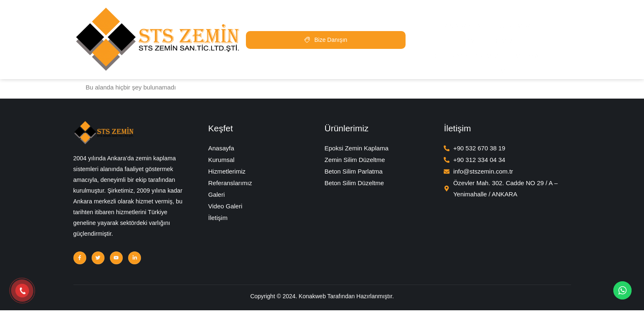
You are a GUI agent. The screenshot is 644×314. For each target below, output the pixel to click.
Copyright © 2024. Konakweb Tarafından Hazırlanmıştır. (322, 302)
